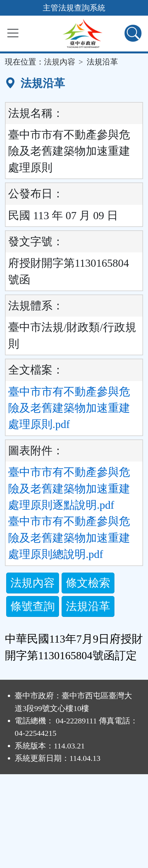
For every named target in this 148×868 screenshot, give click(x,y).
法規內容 (60, 62)
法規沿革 (88, 606)
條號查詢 (33, 606)
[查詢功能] (133, 33)
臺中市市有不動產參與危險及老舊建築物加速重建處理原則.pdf (69, 408)
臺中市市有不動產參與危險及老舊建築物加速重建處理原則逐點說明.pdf (69, 489)
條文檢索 (88, 583)
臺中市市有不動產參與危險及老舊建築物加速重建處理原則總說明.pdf (69, 538)
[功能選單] (13, 33)
